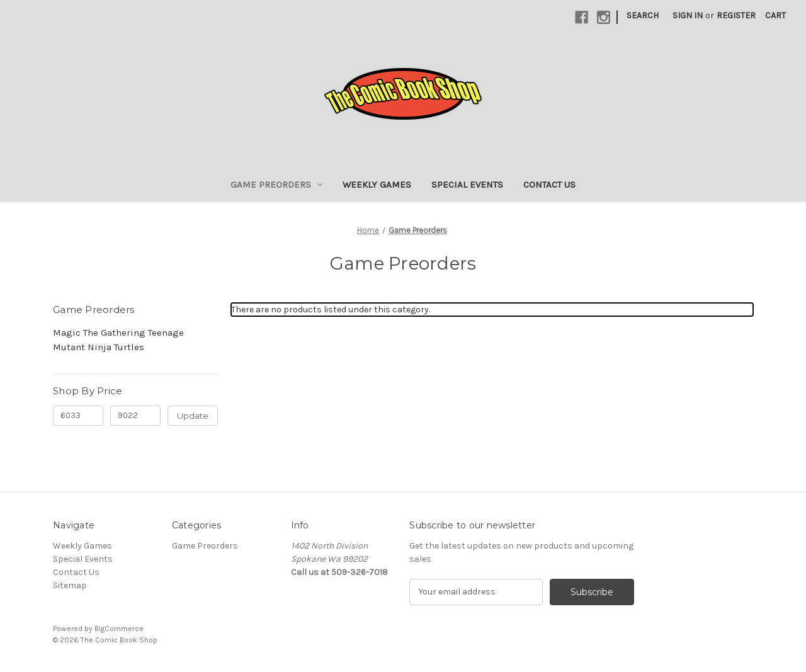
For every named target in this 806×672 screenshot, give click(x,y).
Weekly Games (377, 185)
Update (193, 416)
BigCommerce (119, 629)
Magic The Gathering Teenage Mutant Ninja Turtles (118, 340)
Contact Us (549, 185)
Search (643, 15)
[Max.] (135, 416)
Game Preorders (277, 185)
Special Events (467, 185)
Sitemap (70, 585)
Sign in (688, 15)
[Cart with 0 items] (775, 15)
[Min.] (78, 416)
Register (736, 15)
